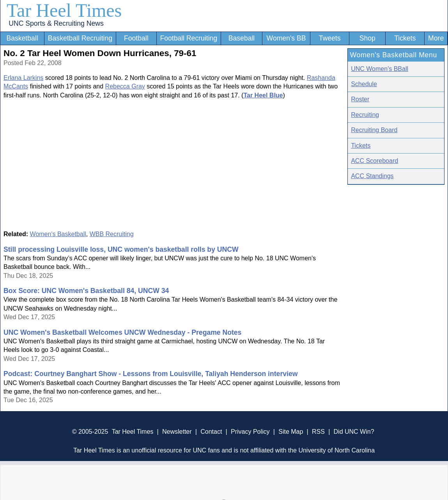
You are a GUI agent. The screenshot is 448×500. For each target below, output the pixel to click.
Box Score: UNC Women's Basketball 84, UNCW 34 (86, 291)
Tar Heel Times (64, 10)
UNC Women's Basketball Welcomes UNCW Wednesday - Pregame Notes (122, 332)
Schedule (364, 84)
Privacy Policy (250, 432)
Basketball (22, 38)
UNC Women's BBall (380, 69)
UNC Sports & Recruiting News (56, 23)
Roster (360, 99)
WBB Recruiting (112, 234)
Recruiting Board (374, 130)
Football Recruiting (189, 38)
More (436, 38)
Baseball (242, 38)
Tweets (330, 38)
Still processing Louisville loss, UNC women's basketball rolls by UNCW (121, 249)
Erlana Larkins (23, 78)
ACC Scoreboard (375, 161)
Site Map (291, 432)
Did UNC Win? (354, 432)
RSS (318, 432)
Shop (367, 38)
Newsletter (177, 432)
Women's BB (286, 38)
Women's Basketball (58, 234)
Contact (211, 432)
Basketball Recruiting (80, 38)
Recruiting (365, 115)
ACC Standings (372, 176)
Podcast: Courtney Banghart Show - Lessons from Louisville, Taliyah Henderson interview (151, 374)
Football (136, 38)
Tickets (405, 38)
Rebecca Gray (125, 86)
